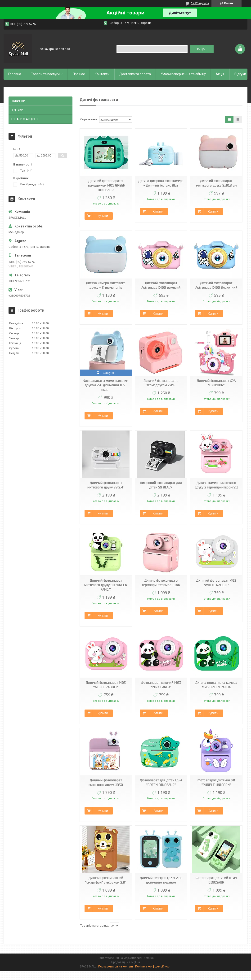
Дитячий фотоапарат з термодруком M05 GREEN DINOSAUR (106, 185)
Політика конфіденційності (153, 967)
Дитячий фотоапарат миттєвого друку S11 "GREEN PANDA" (106, 585)
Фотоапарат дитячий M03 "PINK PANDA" (161, 685)
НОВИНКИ (18, 101)
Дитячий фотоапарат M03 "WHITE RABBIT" (216, 583)
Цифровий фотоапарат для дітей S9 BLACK (161, 485)
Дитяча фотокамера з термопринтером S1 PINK (161, 583)
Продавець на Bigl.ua (126, 962)
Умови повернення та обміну (183, 74)
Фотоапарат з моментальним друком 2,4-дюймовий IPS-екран (106, 385)
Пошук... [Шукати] (202, 49)
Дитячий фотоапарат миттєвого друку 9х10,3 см (216, 183)
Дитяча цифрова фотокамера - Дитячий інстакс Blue (161, 183)
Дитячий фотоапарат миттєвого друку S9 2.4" (106, 485)
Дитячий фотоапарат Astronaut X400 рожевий (161, 285)
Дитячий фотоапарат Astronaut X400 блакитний (216, 285)
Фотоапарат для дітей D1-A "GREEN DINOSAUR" (161, 782)
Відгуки (240, 74)
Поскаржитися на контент (116, 967)
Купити (103, 216)
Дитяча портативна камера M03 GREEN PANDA (216, 685)
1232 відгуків (200, 3)
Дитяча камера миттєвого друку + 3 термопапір (106, 285)
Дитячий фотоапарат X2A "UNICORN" (216, 383)
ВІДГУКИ (17, 110)
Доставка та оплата (135, 74)
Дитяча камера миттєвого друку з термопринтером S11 (216, 485)
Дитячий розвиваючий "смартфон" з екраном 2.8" (106, 880)
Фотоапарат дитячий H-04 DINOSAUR (216, 880)
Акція (220, 74)
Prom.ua (148, 958)
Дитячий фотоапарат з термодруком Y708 (161, 383)
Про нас (79, 74)
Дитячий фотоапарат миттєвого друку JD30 (106, 782)
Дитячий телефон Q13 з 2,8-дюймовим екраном (161, 880)
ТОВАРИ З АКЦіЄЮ (24, 119)
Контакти (102, 74)
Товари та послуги (45, 74)
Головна (15, 74)
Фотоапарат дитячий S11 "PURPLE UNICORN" (216, 782)
